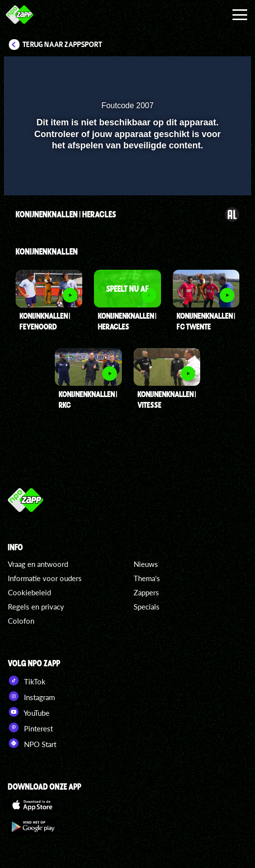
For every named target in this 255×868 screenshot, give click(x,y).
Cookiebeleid (29, 592)
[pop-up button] (199, 70)
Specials (147, 607)
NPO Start (32, 743)
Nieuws (146, 564)
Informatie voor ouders (45, 578)
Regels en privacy (36, 607)
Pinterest (30, 727)
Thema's (147, 578)
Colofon (21, 621)
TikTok (27, 680)
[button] (218, 70)
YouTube (29, 712)
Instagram (31, 696)
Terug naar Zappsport (62, 45)
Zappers (146, 592)
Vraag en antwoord (38, 564)
